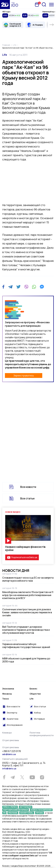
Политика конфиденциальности (42, 734)
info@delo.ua (9, 768)
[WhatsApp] (34, 287)
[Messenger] (42, 287)
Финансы (7, 694)
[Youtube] (32, 777)
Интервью (39, 719)
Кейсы (37, 713)
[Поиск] (44, 5)
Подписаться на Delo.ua (24, 557)
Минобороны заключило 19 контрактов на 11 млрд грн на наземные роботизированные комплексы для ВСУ (28, 595)
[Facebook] (3, 287)
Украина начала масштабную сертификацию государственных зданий (26, 646)
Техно (6, 699)
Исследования (15, 725)
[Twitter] (18, 287)
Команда (7, 733)
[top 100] (15, 5)
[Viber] (26, 287)
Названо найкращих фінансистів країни (25, 548)
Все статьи (27, 498)
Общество (35, 694)
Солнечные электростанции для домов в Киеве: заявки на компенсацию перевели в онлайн (27, 612)
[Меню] (51, 5)
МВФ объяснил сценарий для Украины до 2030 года (26, 660)
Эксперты (12, 713)
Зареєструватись (24, 375)
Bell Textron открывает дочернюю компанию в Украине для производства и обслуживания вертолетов (26, 630)
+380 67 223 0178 (11, 751)
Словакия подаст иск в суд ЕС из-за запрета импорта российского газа (28, 579)
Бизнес (33, 689)
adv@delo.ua (9, 754)
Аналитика (12, 719)
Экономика (8, 689)
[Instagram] (42, 777)
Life (5, 55)
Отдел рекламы (11, 740)
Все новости (28, 487)
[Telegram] (10, 287)
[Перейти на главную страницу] (5, 5)
